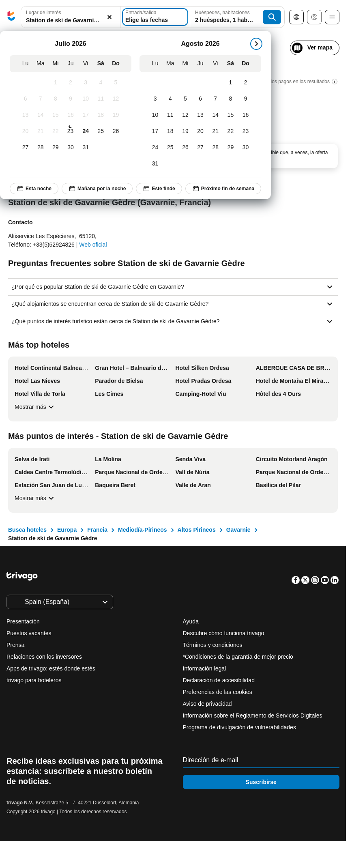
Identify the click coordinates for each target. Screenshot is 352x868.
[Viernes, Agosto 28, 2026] (216, 148)
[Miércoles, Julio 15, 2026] (55, 115)
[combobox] (71, 17)
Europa (67, 530)
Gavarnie (238, 530)
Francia (97, 530)
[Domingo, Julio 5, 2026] (116, 83)
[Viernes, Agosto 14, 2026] (216, 115)
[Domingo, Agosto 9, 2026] (246, 99)
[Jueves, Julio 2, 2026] (70, 83)
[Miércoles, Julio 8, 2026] (55, 99)
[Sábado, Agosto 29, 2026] (231, 148)
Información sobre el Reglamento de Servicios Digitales (253, 715)
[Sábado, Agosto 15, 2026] (231, 115)
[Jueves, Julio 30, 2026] (70, 148)
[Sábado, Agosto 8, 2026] (231, 99)
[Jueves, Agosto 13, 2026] (201, 115)
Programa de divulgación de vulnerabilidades (239, 727)
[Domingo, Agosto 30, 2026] (246, 148)
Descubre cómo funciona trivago (224, 633)
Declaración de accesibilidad (219, 680)
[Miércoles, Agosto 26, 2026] (185, 148)
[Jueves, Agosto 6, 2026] (201, 99)
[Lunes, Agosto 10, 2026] (155, 115)
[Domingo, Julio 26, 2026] (116, 131)
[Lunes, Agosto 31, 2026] (155, 164)
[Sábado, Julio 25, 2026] (101, 131)
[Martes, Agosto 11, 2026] (170, 115)
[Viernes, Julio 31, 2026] (86, 148)
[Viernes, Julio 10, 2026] (86, 99)
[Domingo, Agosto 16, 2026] (246, 115)
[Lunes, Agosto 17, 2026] (155, 131)
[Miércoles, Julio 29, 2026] (55, 148)
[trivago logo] (11, 17)
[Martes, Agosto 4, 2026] (170, 99)
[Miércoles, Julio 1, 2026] (55, 83)
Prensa (15, 645)
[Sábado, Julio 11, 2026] (101, 99)
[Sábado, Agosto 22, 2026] (231, 131)
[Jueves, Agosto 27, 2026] (201, 148)
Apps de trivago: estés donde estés (51, 668)
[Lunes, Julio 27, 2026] (25, 148)
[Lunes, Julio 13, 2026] (25, 115)
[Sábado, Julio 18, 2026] (101, 115)
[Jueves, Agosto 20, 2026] (201, 131)
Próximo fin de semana (223, 189)
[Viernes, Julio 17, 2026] (86, 115)
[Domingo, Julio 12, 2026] (116, 99)
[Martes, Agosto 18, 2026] (170, 131)
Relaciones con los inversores (44, 657)
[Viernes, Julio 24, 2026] (86, 131)
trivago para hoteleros (34, 680)
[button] (71, 17)
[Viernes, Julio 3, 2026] (86, 83)
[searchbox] (71, 20)
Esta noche (34, 189)
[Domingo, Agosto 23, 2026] (246, 131)
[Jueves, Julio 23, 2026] (70, 131)
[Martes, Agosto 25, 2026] (170, 148)
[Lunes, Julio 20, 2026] (25, 131)
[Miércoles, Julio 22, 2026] (55, 131)
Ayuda (191, 621)
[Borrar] (109, 17)
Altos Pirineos (197, 530)
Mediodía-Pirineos (143, 530)
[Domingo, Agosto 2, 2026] (246, 83)
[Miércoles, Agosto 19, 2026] (185, 131)
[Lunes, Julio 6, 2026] (25, 99)
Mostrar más (35, 407)
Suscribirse (261, 782)
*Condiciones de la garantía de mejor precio (238, 657)
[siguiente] (256, 44)
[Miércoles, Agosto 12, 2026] (185, 115)
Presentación (23, 621)
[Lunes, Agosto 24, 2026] (155, 148)
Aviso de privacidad (207, 704)
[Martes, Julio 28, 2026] (40, 148)
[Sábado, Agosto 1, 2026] (231, 83)
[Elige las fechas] (155, 17)
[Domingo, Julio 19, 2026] (116, 115)
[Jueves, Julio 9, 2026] (70, 99)
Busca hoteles (27, 530)
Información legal (205, 668)
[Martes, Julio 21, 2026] (40, 131)
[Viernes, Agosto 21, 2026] (216, 131)
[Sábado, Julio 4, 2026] (101, 83)
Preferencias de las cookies (218, 692)
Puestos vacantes (29, 633)
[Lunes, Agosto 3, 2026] (155, 99)
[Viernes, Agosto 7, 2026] (216, 99)
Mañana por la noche (97, 189)
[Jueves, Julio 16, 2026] (70, 115)
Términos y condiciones (213, 645)
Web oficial (93, 245)
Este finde (159, 189)
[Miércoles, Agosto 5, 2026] (185, 99)
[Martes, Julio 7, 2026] (40, 99)
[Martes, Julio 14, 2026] (40, 115)
